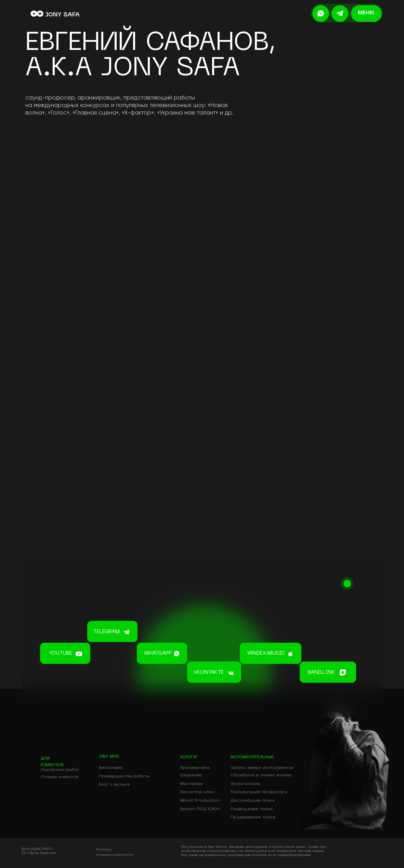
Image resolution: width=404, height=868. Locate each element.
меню (366, 13)
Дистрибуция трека (253, 801)
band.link (322, 672)
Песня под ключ (197, 792)
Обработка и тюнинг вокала (261, 775)
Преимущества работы (124, 776)
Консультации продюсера (259, 792)
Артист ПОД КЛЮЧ (200, 809)
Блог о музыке (114, 785)
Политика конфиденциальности (114, 852)
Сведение (191, 775)
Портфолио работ (60, 770)
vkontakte (209, 672)
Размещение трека (252, 809)
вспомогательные (252, 757)
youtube (61, 653)
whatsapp (158, 653)
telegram (107, 632)
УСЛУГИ (188, 757)
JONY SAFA (62, 15)
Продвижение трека (253, 817)
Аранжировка (195, 768)
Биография (111, 768)
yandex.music (266, 653)
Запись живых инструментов (262, 768)
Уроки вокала (245, 784)
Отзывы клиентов (60, 777)
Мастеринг (192, 784)
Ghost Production (200, 801)
